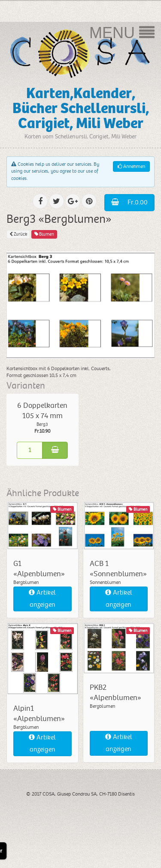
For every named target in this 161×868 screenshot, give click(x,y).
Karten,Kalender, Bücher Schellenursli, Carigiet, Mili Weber (81, 108)
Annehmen (131, 166)
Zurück (18, 234)
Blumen (44, 234)
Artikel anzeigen (42, 599)
